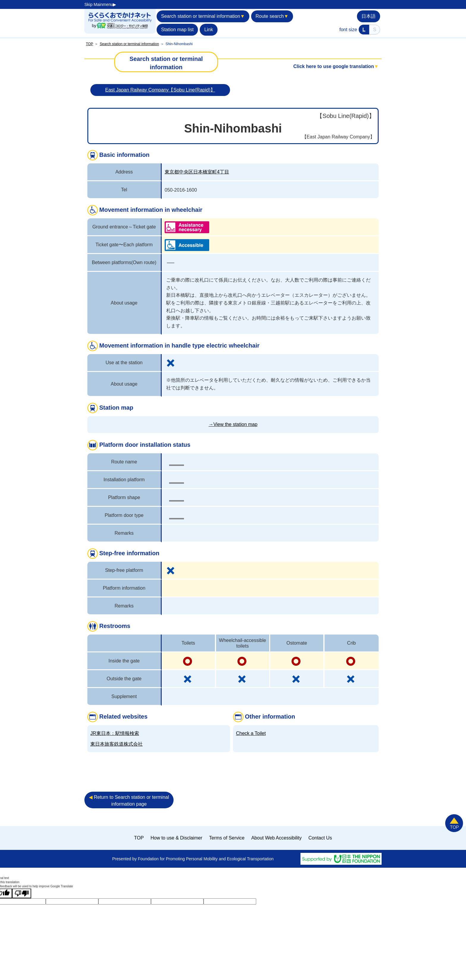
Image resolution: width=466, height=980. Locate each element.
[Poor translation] (22, 893)
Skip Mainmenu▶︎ (100, 4)
